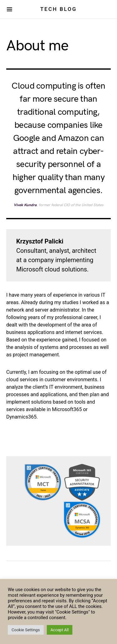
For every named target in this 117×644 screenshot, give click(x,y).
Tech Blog (58, 9)
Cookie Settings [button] (26, 630)
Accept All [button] (60, 630)
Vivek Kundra (25, 205)
